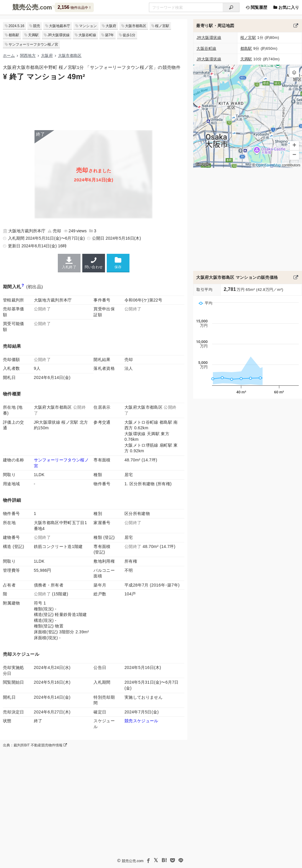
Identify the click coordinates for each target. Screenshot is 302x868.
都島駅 (14, 35)
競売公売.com (133, 861)
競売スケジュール (141, 721)
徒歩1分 (129, 35)
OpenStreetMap (269, 165)
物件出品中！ (74, 7)
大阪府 (111, 26)
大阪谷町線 (87, 35)
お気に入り (286, 7)
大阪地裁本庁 (60, 26)
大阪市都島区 (136, 26)
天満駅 (33, 35)
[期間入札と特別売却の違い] (23, 287)
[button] (294, 72)
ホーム (9, 56)
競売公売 (25, 7)
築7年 (110, 35)
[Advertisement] (94, 105)
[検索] (231, 7)
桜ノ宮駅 (162, 26)
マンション (88, 26)
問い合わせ (94, 263)
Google (203, 164)
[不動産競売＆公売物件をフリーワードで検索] (186, 7)
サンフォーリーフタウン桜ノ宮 (33, 44)
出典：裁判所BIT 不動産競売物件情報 (35, 745)
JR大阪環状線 (59, 35)
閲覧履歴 (256, 7)
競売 (37, 26)
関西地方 (28, 56)
